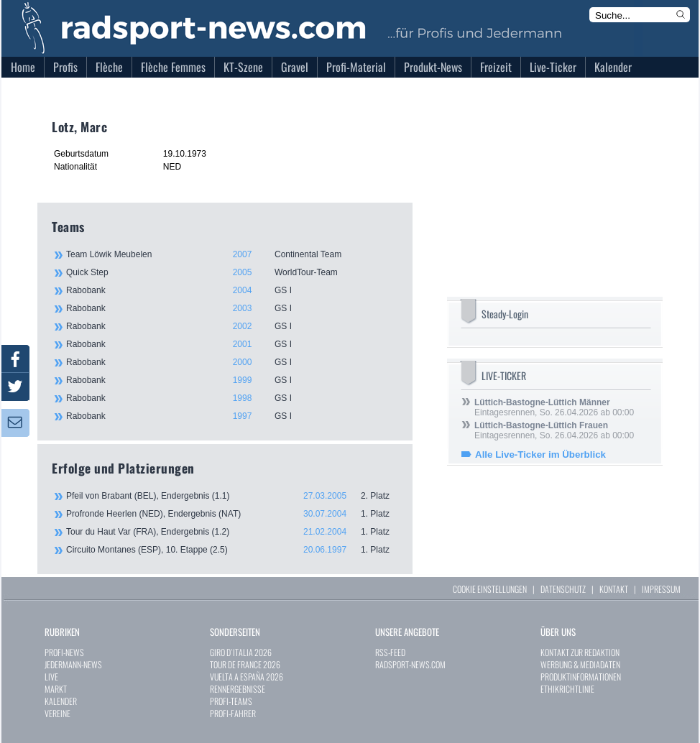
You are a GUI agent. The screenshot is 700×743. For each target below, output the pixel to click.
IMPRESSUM (661, 589)
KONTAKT (614, 589)
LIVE (51, 677)
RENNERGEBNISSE (238, 689)
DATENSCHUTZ (563, 589)
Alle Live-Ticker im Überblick (540, 454)
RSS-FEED (390, 652)
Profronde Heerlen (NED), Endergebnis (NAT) (232, 514)
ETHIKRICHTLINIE (567, 689)
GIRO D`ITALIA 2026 (241, 652)
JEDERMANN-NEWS (73, 664)
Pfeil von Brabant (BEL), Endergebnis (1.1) (232, 496)
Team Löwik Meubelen (231, 254)
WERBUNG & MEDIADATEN (580, 664)
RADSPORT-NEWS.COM (410, 664)
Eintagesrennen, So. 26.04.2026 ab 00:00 (554, 407)
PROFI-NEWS (64, 652)
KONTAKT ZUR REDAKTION (580, 652)
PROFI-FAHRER (233, 713)
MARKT (56, 689)
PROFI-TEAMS (231, 701)
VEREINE (57, 713)
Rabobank (231, 290)
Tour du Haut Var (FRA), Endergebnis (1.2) (232, 532)
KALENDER (61, 701)
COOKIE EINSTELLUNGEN (490, 589)
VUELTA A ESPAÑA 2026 (247, 677)
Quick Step (231, 272)
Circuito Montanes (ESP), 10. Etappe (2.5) (232, 550)
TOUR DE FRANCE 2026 (245, 664)
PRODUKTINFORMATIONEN (581, 677)
